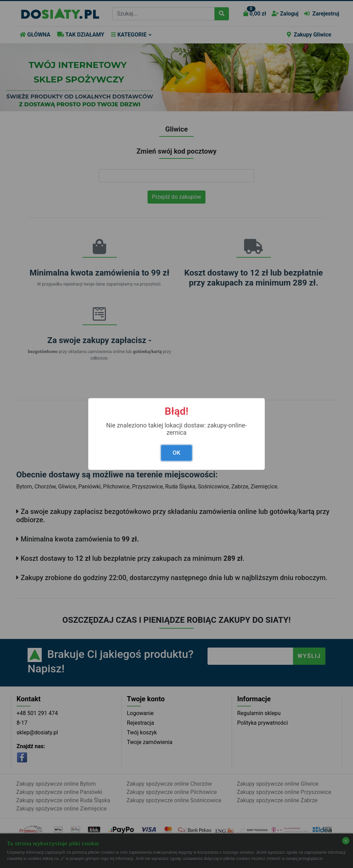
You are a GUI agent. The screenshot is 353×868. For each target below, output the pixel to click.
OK (176, 453)
